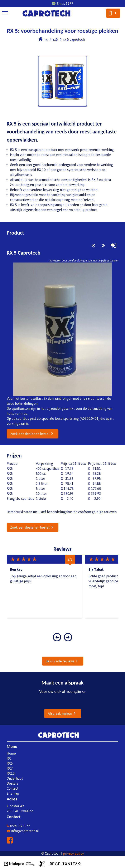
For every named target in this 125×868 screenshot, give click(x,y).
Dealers (12, 783)
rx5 (55, 39)
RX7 (10, 768)
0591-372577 (18, 826)
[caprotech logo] (46, 17)
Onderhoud (15, 778)
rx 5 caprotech (74, 39)
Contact (13, 788)
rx (46, 39)
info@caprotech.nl (23, 831)
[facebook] (11, 842)
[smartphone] (113, 13)
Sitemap (13, 793)
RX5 (10, 763)
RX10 (11, 773)
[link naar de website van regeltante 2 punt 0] (60, 864)
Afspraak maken (60, 713)
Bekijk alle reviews (60, 661)
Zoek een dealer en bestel (30, 434)
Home (11, 753)
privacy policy (73, 853)
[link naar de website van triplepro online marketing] (19, 864)
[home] (41, 39)
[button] (57, 640)
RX (9, 758)
